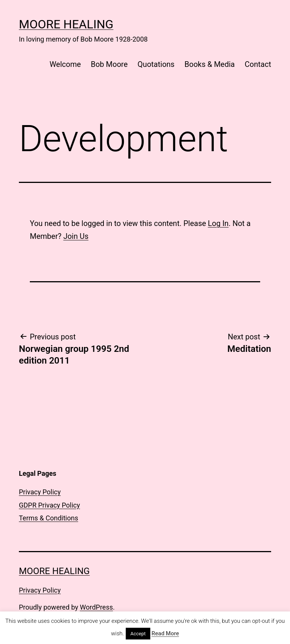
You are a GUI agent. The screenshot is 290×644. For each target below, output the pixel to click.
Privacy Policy (40, 492)
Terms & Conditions (49, 518)
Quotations (156, 64)
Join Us (76, 236)
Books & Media (210, 64)
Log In (218, 223)
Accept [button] (138, 634)
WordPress (96, 607)
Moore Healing (66, 24)
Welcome (65, 64)
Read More (165, 633)
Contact (258, 64)
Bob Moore (109, 64)
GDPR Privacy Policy (49, 505)
